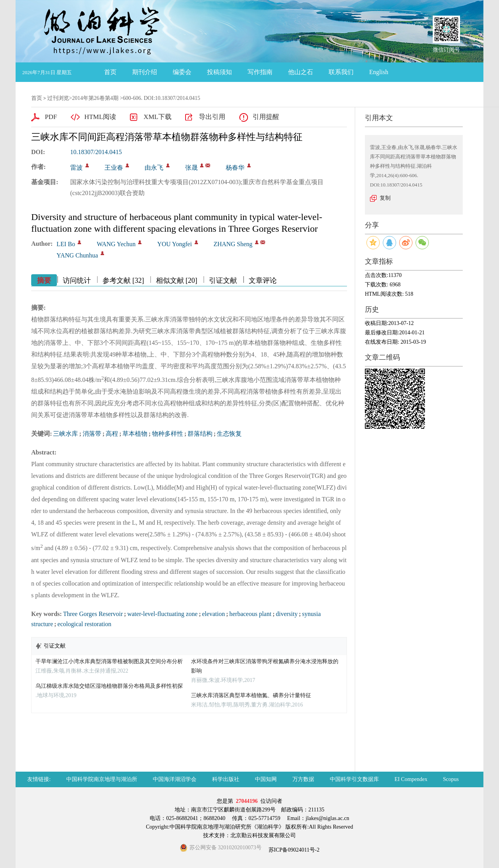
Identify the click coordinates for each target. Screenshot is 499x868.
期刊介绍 (145, 72)
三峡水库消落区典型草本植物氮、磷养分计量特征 (251, 695)
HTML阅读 (100, 117)
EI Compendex (411, 779)
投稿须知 (219, 72)
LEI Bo (66, 244)
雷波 (76, 168)
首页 (110, 72)
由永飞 (154, 168)
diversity (287, 614)
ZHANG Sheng (233, 244)
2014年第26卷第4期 (95, 98)
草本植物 (135, 434)
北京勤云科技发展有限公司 (263, 835)
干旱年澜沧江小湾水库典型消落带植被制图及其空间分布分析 (109, 661)
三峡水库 (65, 434)
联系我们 (341, 72)
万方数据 (303, 779)
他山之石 (301, 72)
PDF (51, 117)
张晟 (191, 168)
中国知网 (266, 779)
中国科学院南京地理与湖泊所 (102, 779)
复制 (385, 198)
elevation (213, 614)
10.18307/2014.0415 (96, 152)
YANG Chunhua (77, 255)
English (379, 72)
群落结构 (200, 434)
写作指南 (260, 72)
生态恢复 (229, 434)
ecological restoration (84, 624)
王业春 (114, 168)
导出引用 (212, 117)
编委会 (182, 72)
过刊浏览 (58, 98)
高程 (112, 434)
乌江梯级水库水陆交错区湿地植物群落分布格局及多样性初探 (109, 686)
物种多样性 (168, 434)
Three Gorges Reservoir (93, 614)
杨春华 (235, 168)
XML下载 (157, 117)
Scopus (451, 779)
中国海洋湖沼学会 (175, 779)
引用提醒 (266, 117)
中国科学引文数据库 (354, 779)
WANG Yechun (116, 244)
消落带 (92, 434)
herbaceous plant (250, 614)
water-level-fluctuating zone (162, 614)
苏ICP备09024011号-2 (293, 850)
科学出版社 (226, 779)
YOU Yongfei (174, 244)
